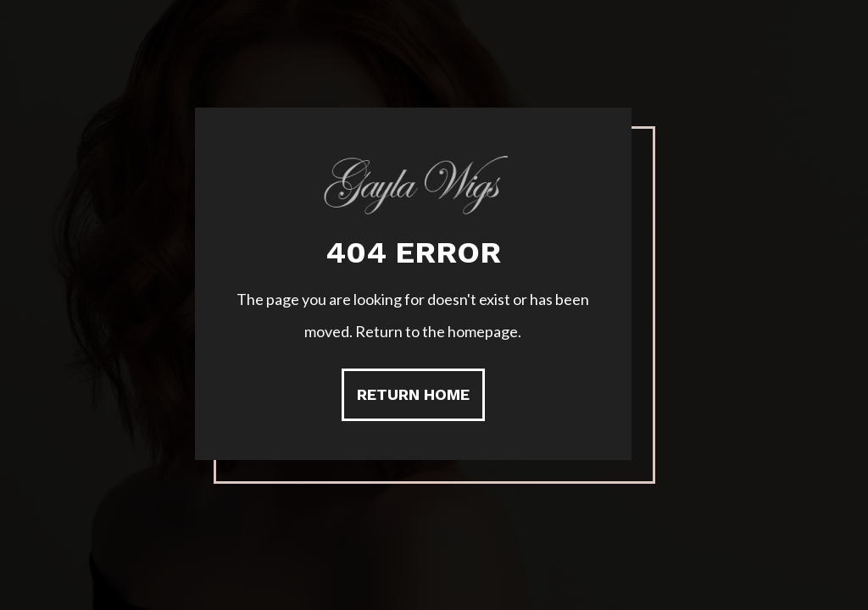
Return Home (413, 394)
